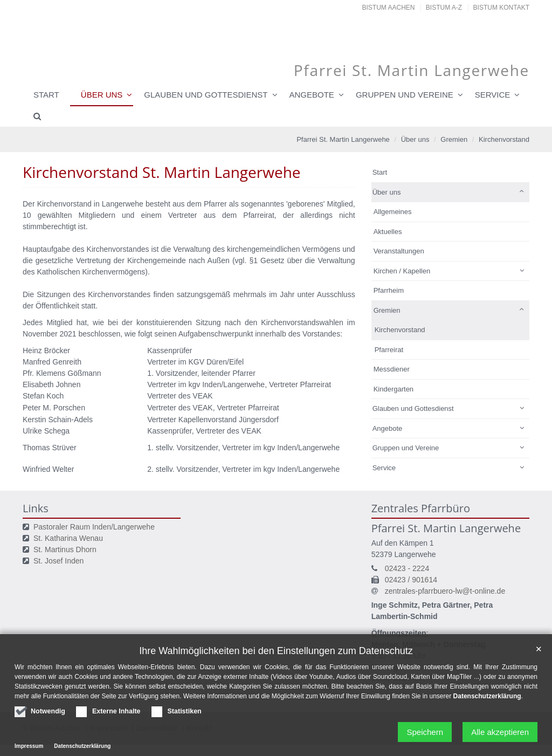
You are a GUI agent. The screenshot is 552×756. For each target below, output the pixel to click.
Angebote (312, 95)
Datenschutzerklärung (487, 729)
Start (46, 95)
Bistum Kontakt (501, 8)
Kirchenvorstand (504, 139)
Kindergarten (394, 389)
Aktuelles (388, 232)
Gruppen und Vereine (405, 95)
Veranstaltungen (399, 251)
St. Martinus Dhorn (65, 549)
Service (493, 95)
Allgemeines (393, 212)
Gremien (454, 139)
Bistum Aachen (389, 8)
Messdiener (392, 369)
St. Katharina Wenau (68, 538)
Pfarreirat (389, 350)
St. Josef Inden (58, 561)
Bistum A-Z (444, 8)
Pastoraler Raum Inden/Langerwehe (94, 527)
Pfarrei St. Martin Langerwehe (343, 139)
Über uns (102, 95)
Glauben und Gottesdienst (206, 95)
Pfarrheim (389, 290)
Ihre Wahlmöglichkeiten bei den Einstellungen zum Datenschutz (276, 684)
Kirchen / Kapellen (402, 271)
